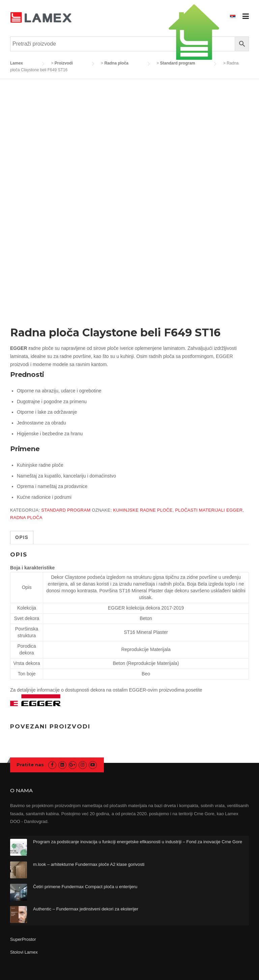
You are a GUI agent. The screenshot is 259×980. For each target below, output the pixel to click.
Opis (22, 537)
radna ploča (26, 518)
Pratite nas (30, 765)
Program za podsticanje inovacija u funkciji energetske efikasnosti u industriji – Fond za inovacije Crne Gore (138, 842)
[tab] (22, 538)
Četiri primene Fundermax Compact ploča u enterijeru (85, 887)
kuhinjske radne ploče (143, 510)
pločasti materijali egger (209, 510)
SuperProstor (24, 939)
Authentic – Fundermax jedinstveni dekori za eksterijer (86, 909)
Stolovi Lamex (24, 952)
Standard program (66, 510)
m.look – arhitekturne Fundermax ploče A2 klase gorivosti (89, 864)
